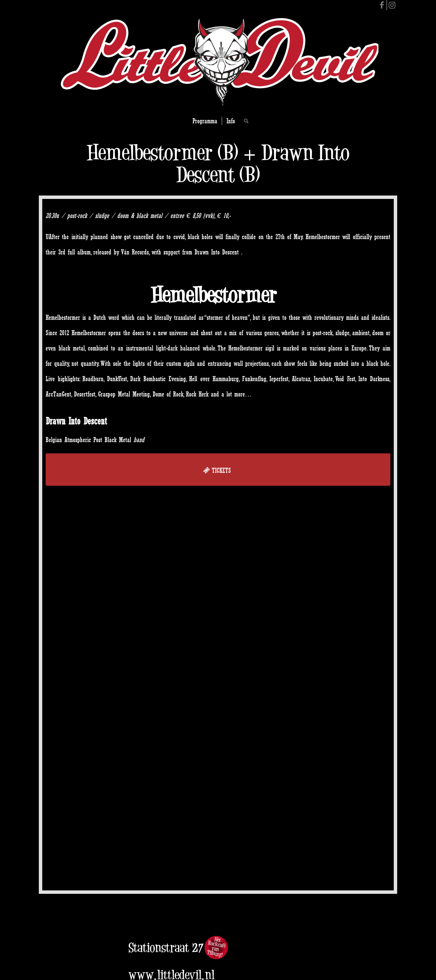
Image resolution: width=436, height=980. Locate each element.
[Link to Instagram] (392, 5)
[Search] (244, 121)
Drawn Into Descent (76, 421)
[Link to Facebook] (382, 5)
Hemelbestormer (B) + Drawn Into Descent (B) (218, 164)
